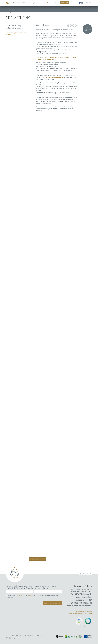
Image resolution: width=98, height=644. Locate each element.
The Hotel (17, 3)
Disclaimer (8, 636)
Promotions (10, 9)
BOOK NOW (64, 3)
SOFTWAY (14, 639)
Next (43, 559)
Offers (46, 3)
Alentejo (32, 3)
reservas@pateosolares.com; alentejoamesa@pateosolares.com (81, 613)
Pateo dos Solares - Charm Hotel (8, 3)
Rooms (24, 3)
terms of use (19, 595)
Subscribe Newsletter (53, 603)
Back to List (34, 559)
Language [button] (88, 3)
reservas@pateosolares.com (54, 77)
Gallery (39, 3)
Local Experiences (24, 9)
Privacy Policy (31, 595)
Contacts (54, 3)
